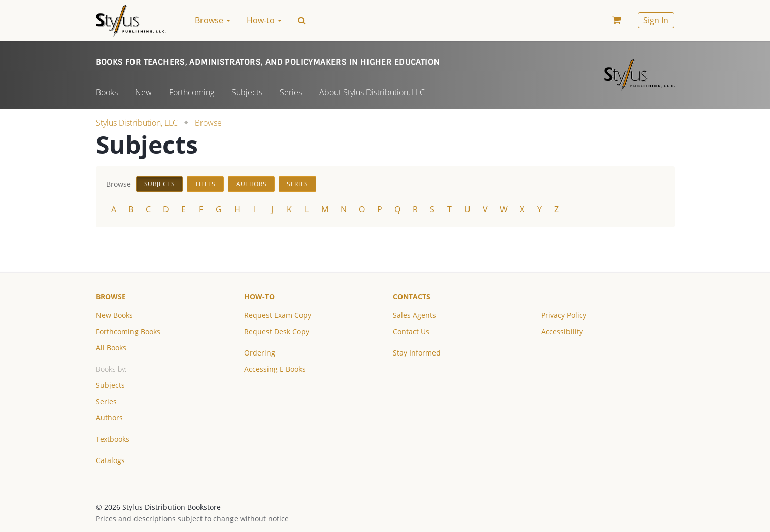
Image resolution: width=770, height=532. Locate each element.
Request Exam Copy (278, 315)
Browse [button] (213, 20)
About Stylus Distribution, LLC (372, 92)
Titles (205, 184)
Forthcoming (192, 92)
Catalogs (110, 460)
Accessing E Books (275, 369)
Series (291, 92)
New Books (114, 315)
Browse (208, 123)
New (143, 92)
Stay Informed (417, 353)
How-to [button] (264, 20)
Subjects (247, 92)
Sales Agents (414, 315)
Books (107, 92)
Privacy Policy (564, 315)
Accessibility (562, 331)
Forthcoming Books (128, 331)
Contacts (412, 296)
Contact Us (411, 331)
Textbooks (113, 439)
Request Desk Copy (277, 331)
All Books (111, 348)
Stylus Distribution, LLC (137, 123)
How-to (259, 296)
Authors (251, 184)
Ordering (260, 353)
